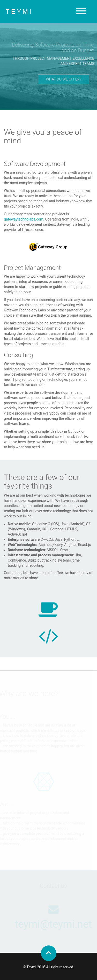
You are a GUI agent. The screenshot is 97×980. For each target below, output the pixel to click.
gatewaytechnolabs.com (24, 219)
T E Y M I (18, 12)
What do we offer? (64, 80)
